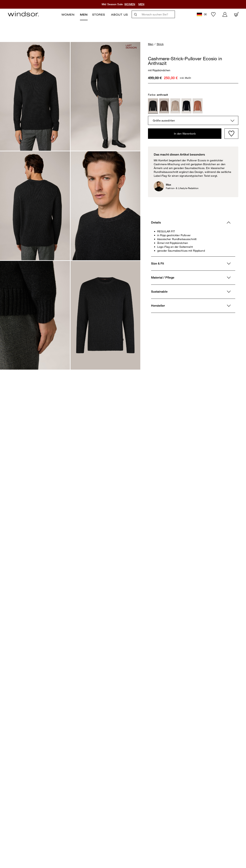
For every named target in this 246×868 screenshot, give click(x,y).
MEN (141, 4)
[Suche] (136, 14)
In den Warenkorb (185, 134)
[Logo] (23, 14)
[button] (202, 14)
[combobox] (193, 120)
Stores (99, 15)
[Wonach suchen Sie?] (157, 14)
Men (84, 15)
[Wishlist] (231, 134)
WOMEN (130, 4)
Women (68, 15)
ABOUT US (119, 15)
